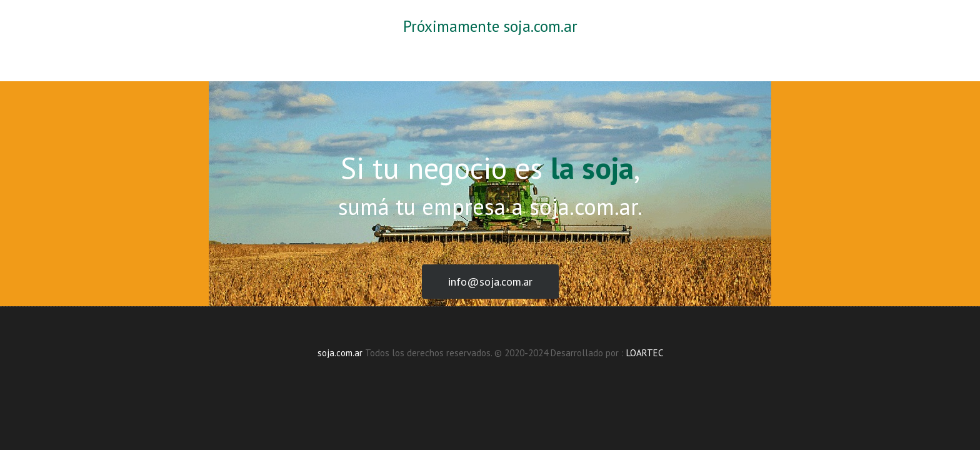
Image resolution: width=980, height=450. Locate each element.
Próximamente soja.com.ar (490, 26)
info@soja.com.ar (490, 282)
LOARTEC (645, 353)
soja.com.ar (340, 353)
